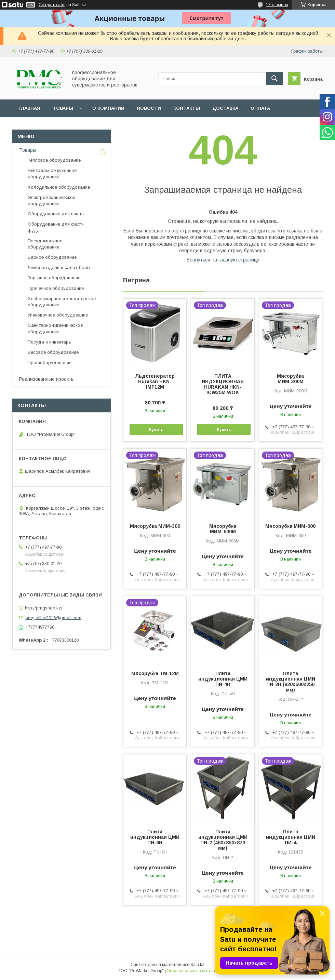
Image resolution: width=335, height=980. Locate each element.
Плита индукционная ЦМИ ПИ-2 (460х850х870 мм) (223, 840)
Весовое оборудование (53, 352)
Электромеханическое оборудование (51, 200)
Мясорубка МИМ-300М (290, 379)
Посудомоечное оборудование (45, 244)
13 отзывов (277, 5)
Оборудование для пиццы (56, 214)
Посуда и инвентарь (49, 342)
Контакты (187, 108)
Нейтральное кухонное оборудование (52, 173)
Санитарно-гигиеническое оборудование (55, 328)
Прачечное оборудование (56, 288)
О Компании (108, 108)
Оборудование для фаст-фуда (56, 227)
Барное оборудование (52, 257)
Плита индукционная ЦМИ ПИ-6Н (155, 837)
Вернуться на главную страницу (223, 260)
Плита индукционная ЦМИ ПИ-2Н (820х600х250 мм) (291, 682)
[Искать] (274, 79)
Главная (29, 108)
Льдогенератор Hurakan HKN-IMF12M (155, 381)
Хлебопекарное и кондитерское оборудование (62, 302)
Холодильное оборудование (59, 187)
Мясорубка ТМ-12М (155, 673)
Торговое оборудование (54, 278)
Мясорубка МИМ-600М (223, 529)
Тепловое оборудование (54, 160)
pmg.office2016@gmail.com (53, 617)
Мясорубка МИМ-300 (155, 526)
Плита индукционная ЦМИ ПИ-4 (291, 837)
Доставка (225, 108)
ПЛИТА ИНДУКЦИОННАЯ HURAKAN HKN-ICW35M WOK (223, 384)
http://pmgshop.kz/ (44, 608)
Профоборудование (50, 363)
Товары (63, 108)
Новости (149, 108)
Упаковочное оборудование (58, 315)
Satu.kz (197, 965)
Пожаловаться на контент (192, 971)
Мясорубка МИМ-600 (290, 526)
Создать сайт (52, 5)
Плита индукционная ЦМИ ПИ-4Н (223, 679)
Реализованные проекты (47, 379)
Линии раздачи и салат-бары (59, 267)
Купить (156, 430)
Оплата (260, 108)
